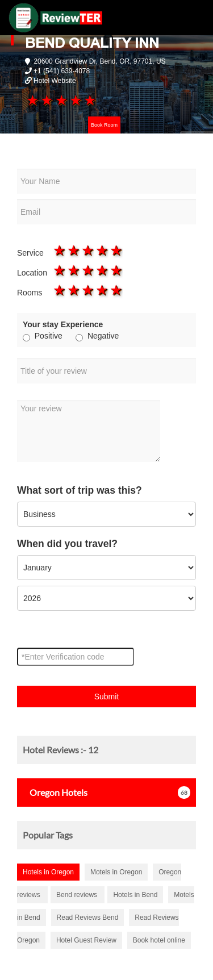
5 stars (89, 100)
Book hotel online (159, 940)
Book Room (104, 125)
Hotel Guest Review (86, 940)
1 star (32, 100)
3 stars (60, 100)
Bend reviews (78, 895)
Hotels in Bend (135, 895)
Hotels (55, 792)
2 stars (46, 100)
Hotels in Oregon (48, 872)
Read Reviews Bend (88, 918)
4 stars (75, 100)
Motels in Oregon (116, 872)
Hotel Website (55, 81)
